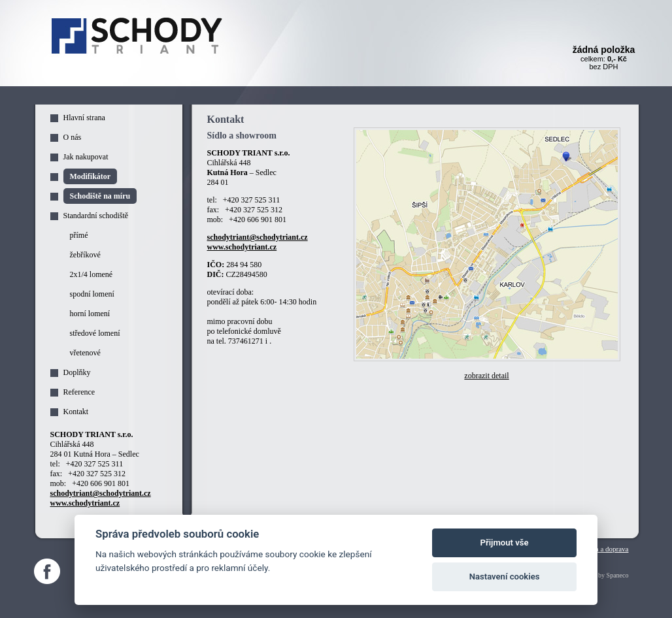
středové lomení (95, 333)
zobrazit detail (486, 376)
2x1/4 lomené (92, 274)
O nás (73, 137)
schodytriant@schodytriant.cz (258, 237)
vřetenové (85, 353)
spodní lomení (92, 294)
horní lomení (90, 314)
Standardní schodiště (96, 216)
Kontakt (76, 412)
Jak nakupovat (86, 157)
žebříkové (85, 255)
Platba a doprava (604, 549)
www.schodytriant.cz (242, 247)
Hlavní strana (84, 118)
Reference (79, 392)
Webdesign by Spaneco (598, 575)
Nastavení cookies (505, 577)
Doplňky (77, 372)
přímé (79, 235)
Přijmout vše (505, 543)
